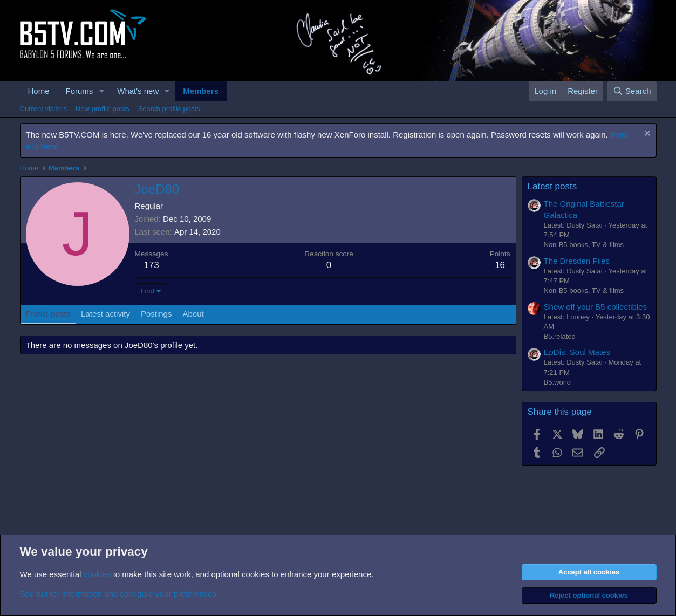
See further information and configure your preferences (118, 594)
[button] (101, 91)
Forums (80, 91)
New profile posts (103, 109)
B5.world (558, 382)
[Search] (632, 91)
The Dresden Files (577, 261)
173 (151, 265)
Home (39, 91)
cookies (97, 574)
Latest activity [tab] (105, 314)
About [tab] (193, 314)
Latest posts (552, 186)
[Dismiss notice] (646, 135)
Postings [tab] (156, 314)
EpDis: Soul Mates (577, 352)
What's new (138, 91)
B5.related (560, 336)
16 (500, 265)
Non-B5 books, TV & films (584, 245)
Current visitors (43, 109)
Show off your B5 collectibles (596, 307)
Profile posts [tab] (48, 314)
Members (201, 91)
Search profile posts (169, 109)
